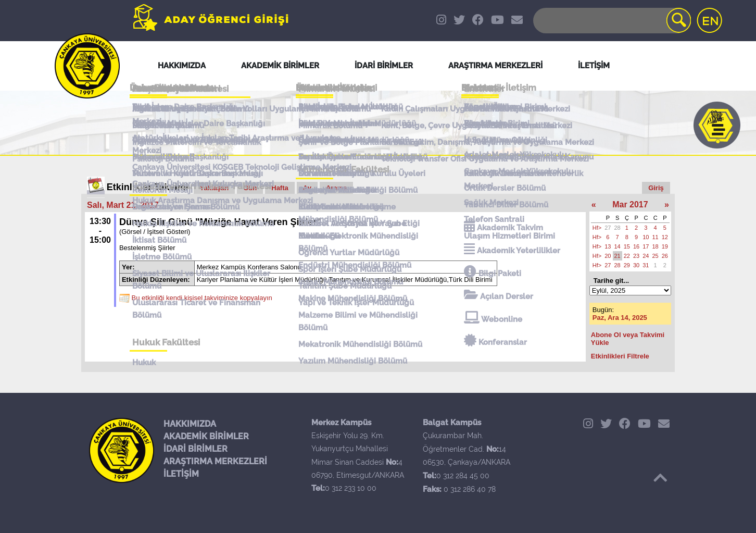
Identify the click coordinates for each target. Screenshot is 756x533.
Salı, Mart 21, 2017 (123, 205)
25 (656, 256)
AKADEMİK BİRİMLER (206, 436)
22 (627, 256)
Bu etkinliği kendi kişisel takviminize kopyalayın (202, 298)
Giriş (656, 188)
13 (608, 246)
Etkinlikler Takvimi (148, 187)
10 (646, 237)
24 (646, 256)
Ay (307, 188)
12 (665, 237)
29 (627, 265)
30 (636, 265)
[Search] (611, 21)
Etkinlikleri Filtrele (620, 356)
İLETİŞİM (181, 474)
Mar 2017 (630, 204)
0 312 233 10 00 (351, 488)
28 (618, 228)
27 (608, 228)
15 (627, 246)
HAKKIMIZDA (190, 424)
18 (656, 246)
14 (618, 246)
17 (646, 246)
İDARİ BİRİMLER (196, 449)
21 (618, 256)
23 (636, 256)
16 (636, 246)
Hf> (597, 228)
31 (646, 265)
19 (665, 246)
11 (656, 237)
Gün (250, 188)
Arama (336, 188)
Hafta (280, 188)
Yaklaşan (215, 188)
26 (665, 256)
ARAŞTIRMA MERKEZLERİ (215, 461)
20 (608, 256)
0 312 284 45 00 (463, 476)
